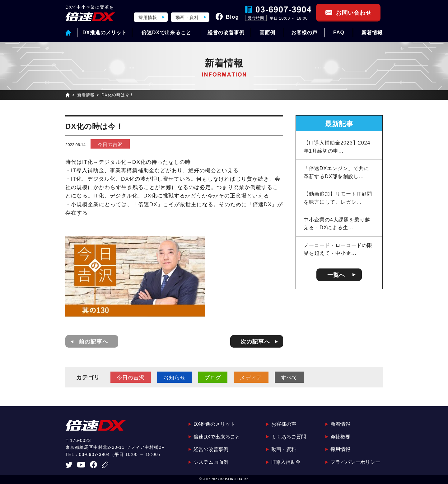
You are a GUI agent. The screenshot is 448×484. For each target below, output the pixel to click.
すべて (289, 378)
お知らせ (175, 378)
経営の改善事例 (226, 33)
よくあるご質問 (289, 437)
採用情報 (148, 17)
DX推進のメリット (105, 33)
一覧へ (336, 275)
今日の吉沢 (110, 144)
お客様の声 (304, 33)
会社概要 (340, 437)
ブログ (213, 378)
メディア (251, 378)
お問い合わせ (354, 13)
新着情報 (372, 33)
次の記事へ (255, 342)
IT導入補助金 (286, 462)
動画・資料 (187, 17)
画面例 (267, 33)
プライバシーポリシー (355, 462)
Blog (232, 17)
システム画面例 (211, 462)
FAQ (339, 33)
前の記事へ (93, 342)
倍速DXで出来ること (166, 33)
